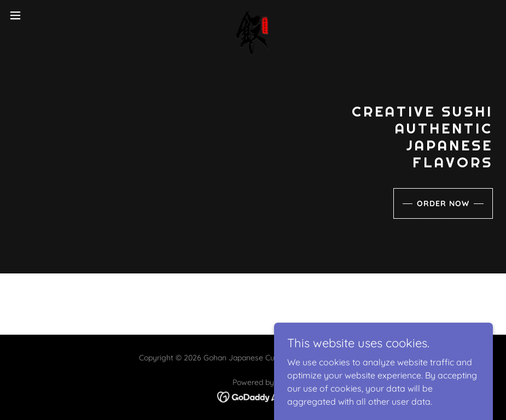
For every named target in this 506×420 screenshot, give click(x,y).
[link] (253, 15)
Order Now (443, 203)
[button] (42, 15)
